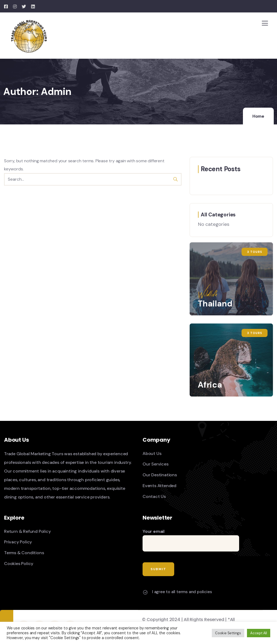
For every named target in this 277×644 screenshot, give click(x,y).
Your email (191, 540)
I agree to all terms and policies (182, 592)
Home (258, 116)
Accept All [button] (259, 633)
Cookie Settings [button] (228, 633)
